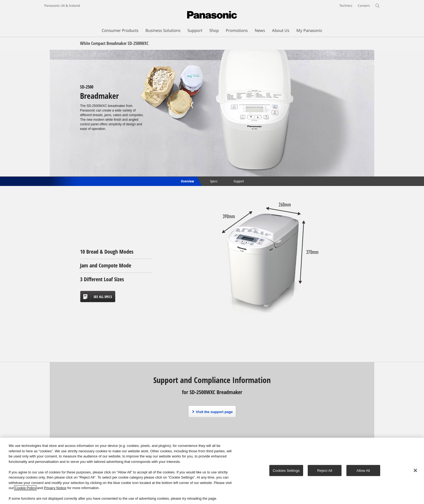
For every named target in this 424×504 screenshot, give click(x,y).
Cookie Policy (25, 488)
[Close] (415, 470)
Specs (214, 181)
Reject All (325, 470)
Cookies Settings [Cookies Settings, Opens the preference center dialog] (286, 470)
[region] (212, 471)
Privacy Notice (55, 488)
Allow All (363, 470)
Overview (187, 181)
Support (239, 181)
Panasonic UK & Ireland (62, 6)
